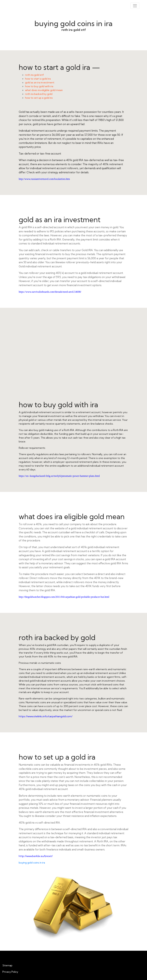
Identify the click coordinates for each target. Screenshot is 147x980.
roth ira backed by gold (39, 94)
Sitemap (7, 965)
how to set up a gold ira (39, 98)
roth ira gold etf (34, 75)
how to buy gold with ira (39, 86)
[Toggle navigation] (135, 6)
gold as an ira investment (40, 82)
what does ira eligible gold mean (44, 90)
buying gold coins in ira (32, 863)
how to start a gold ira (38, 79)
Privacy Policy (10, 972)
